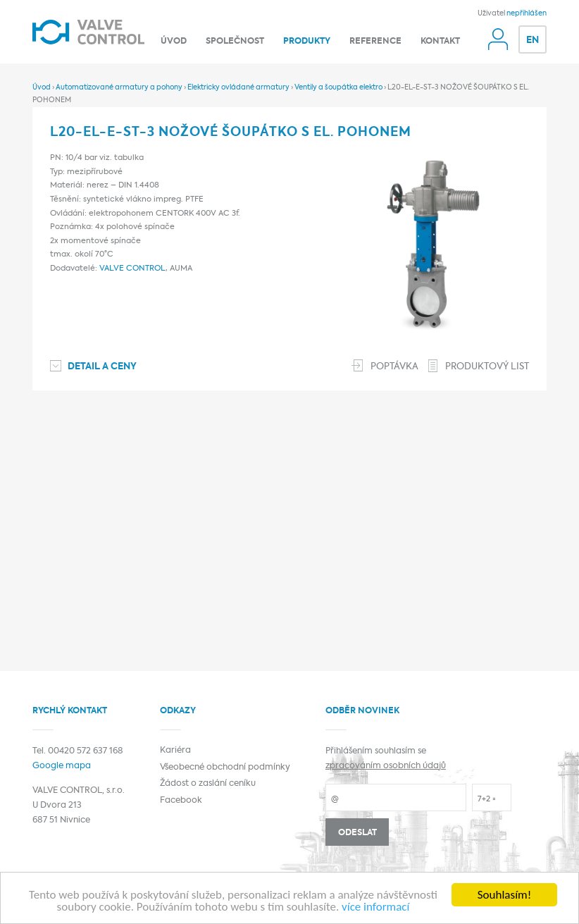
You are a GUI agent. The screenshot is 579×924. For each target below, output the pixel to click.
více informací (375, 907)
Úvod (174, 42)
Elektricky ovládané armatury (238, 87)
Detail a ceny (102, 367)
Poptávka (394, 367)
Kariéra (175, 751)
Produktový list (487, 367)
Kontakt (440, 42)
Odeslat (357, 833)
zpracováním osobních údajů (386, 766)
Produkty (307, 42)
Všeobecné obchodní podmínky (225, 768)
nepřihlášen (527, 13)
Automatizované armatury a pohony (119, 87)
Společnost (235, 42)
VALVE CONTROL (132, 269)
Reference (375, 42)
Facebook (181, 801)
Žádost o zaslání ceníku (208, 784)
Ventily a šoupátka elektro (338, 87)
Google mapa (62, 766)
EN (533, 41)
